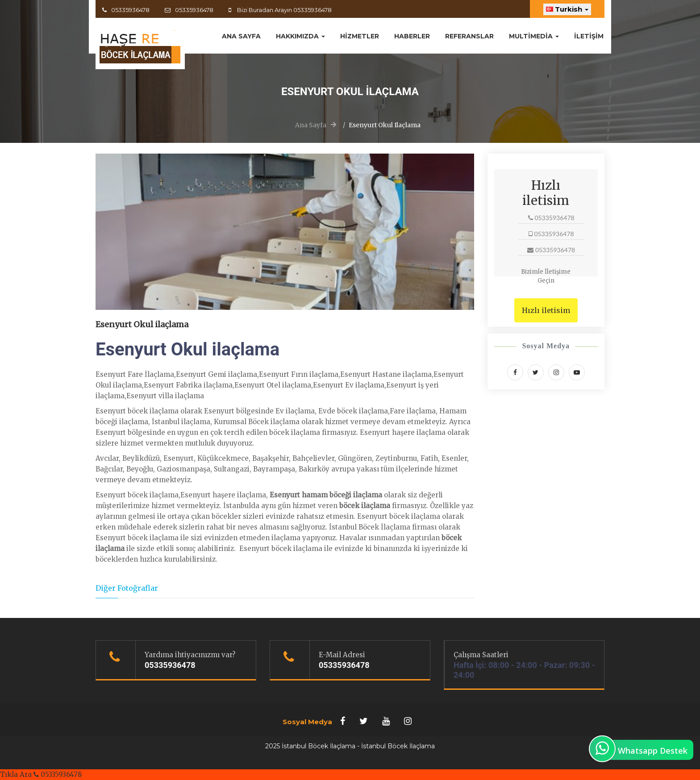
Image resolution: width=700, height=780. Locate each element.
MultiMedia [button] (534, 36)
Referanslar (469, 36)
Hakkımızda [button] (300, 36)
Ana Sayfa (311, 125)
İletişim (589, 36)
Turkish (567, 9)
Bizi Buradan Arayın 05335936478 (284, 10)
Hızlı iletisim (546, 310)
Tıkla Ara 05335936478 (41, 774)
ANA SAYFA (241, 36)
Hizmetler (360, 36)
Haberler (412, 36)
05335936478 (130, 10)
